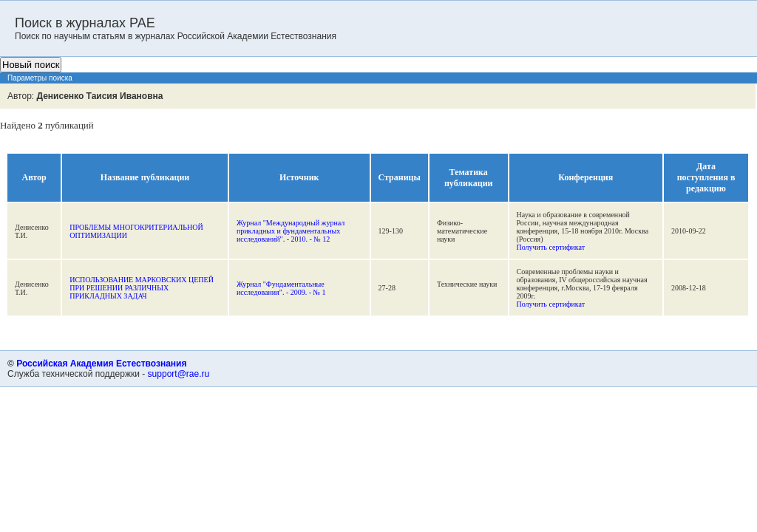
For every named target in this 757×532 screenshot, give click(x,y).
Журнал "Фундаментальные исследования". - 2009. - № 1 (281, 288)
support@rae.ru (179, 374)
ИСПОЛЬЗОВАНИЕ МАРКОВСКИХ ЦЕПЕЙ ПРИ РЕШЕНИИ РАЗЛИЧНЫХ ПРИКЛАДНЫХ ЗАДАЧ (142, 288)
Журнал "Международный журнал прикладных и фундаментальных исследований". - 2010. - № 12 (291, 231)
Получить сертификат (551, 247)
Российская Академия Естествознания (101, 364)
